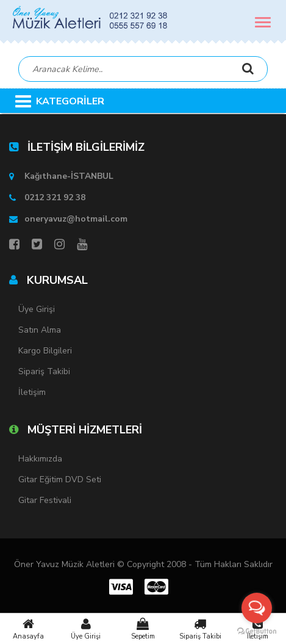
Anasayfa (29, 629)
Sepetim (143, 629)
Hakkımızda (40, 459)
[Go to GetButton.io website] (257, 631)
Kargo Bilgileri (45, 351)
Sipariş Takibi (200, 629)
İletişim (32, 392)
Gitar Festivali (45, 500)
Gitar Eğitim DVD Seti (60, 479)
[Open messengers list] (257, 608)
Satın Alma (40, 330)
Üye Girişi (86, 629)
